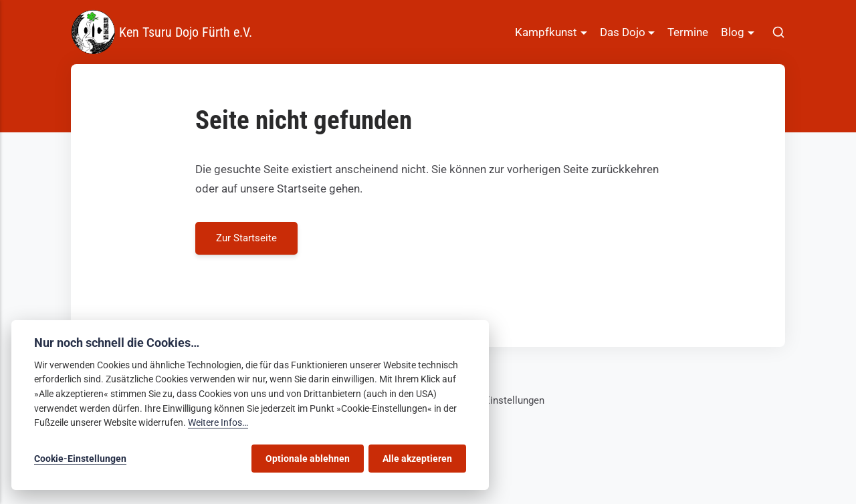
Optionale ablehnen (308, 459)
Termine (688, 32)
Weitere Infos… (218, 423)
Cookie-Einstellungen (497, 400)
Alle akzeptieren (417, 459)
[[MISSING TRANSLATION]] (778, 32)
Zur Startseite (246, 238)
